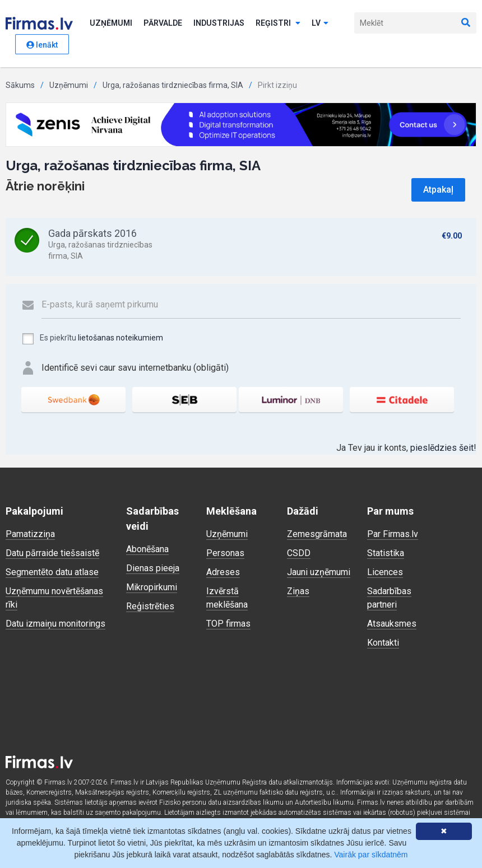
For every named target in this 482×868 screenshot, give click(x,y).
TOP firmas (228, 624)
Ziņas (298, 591)
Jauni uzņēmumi (319, 572)
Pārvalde (163, 23)
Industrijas (219, 23)
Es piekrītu (92, 339)
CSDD (299, 553)
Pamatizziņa (30, 534)
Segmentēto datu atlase (52, 572)
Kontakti (383, 643)
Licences (385, 572)
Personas (225, 553)
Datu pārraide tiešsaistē (52, 553)
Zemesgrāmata (317, 534)
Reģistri (278, 23)
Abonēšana (147, 549)
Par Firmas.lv (393, 534)
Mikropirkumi (152, 587)
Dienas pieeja (153, 568)
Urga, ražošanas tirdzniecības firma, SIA (173, 85)
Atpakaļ (438, 190)
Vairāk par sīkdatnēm (371, 855)
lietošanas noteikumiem (121, 338)
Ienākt (42, 45)
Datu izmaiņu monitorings (55, 624)
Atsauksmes (392, 624)
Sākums (20, 85)
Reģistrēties (150, 606)
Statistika (386, 553)
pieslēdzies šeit (442, 448)
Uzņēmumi (111, 23)
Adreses (223, 572)
